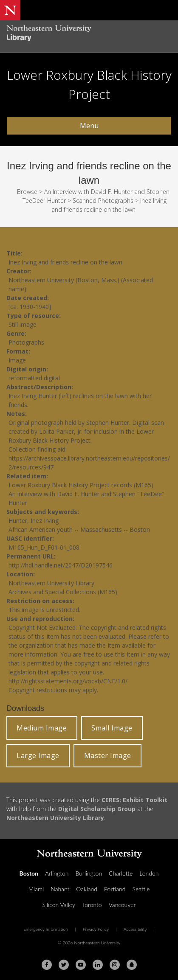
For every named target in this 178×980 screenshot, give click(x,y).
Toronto (92, 905)
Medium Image (42, 728)
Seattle (141, 889)
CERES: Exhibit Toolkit (134, 800)
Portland (115, 889)
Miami (36, 889)
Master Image (108, 755)
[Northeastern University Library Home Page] (89, 34)
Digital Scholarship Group (97, 809)
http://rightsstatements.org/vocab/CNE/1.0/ (68, 681)
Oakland (87, 889)
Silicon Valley (59, 905)
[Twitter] (64, 965)
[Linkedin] (98, 965)
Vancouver (122, 905)
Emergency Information (46, 929)
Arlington (57, 873)
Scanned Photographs (103, 201)
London (149, 873)
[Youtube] (81, 965)
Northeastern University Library (55, 818)
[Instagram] (115, 965)
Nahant (60, 889)
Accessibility (135, 929)
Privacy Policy (96, 929)
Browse (27, 192)
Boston (29, 873)
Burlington (89, 873)
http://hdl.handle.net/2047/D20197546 (61, 565)
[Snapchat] (132, 965)
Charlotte (121, 873)
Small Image (112, 728)
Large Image (38, 755)
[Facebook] (47, 965)
